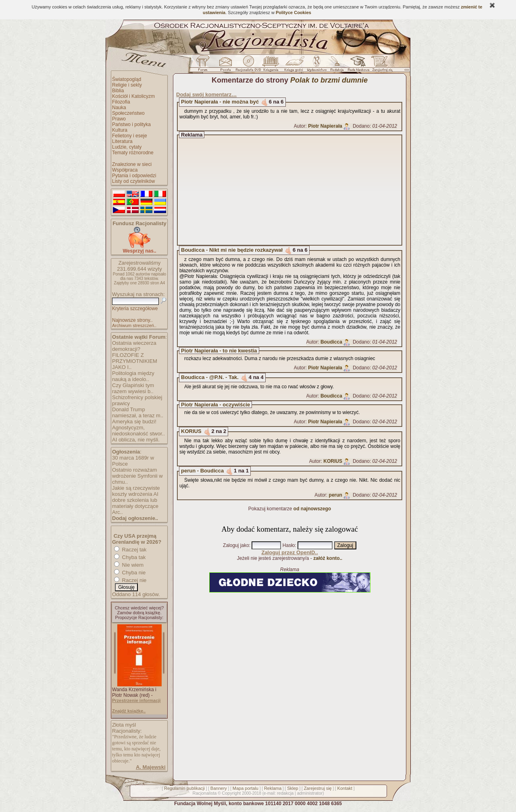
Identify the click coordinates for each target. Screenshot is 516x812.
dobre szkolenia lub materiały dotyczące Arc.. (135, 506)
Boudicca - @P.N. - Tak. (210, 377)
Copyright (231, 793)
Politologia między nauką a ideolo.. (133, 376)
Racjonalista (204, 793)
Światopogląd (127, 79)
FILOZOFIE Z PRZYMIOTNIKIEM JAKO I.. (135, 361)
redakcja (285, 793)
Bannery (219, 788)
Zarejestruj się (318, 788)
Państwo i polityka (131, 124)
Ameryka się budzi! (134, 422)
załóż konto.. (328, 558)
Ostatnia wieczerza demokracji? (134, 346)
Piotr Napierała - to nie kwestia (219, 351)
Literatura (122, 141)
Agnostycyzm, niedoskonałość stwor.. (138, 431)
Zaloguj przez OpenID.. (289, 552)
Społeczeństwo (128, 113)
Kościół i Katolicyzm (133, 96)
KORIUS (191, 431)
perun (336, 495)
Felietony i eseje (130, 136)
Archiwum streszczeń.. (134, 325)
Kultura (120, 130)
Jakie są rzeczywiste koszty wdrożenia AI (136, 491)
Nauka (119, 108)
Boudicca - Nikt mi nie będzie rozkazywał (232, 250)
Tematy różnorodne (133, 153)
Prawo (119, 119)
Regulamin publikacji (184, 788)
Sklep (293, 788)
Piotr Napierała (325, 126)
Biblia (118, 91)
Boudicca (331, 342)
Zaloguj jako (236, 545)
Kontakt (345, 788)
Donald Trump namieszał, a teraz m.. (138, 412)
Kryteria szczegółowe (135, 309)
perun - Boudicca (202, 471)
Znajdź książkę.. (129, 711)
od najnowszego (312, 509)
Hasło (289, 545)
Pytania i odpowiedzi (134, 176)
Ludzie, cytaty (127, 147)
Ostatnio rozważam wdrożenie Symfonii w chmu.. (137, 476)
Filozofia (121, 102)
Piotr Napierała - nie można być (220, 102)
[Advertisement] (297, 190)
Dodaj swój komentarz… (206, 94)
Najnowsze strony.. (132, 320)
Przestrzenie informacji (136, 700)
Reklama (273, 788)
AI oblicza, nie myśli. (136, 440)
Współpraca (125, 170)
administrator (310, 793)
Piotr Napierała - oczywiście (215, 405)
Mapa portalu (246, 788)
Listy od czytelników (133, 181)
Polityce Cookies (293, 12)
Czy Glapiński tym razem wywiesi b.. (133, 388)
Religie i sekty (127, 85)
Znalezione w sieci (132, 164)
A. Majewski (151, 767)
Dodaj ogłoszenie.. (135, 518)
